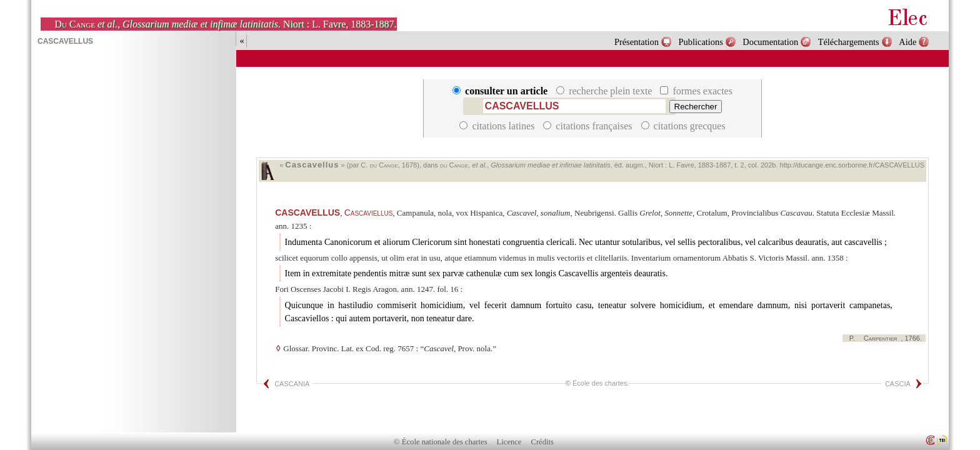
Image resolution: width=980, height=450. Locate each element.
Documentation (770, 42)
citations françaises (589, 126)
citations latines (498, 126)
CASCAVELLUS (307, 212)
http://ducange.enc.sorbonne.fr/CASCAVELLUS (852, 165)
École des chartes (600, 383)
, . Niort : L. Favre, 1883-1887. (225, 24)
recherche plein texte (605, 91)
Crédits (542, 442)
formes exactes (696, 91)
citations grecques (683, 126)
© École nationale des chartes (440, 442)
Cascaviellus (369, 212)
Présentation (637, 42)
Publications (701, 42)
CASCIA (898, 384)
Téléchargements (849, 42)
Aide (907, 42)
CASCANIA (292, 384)
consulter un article (501, 91)
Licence (509, 442)
